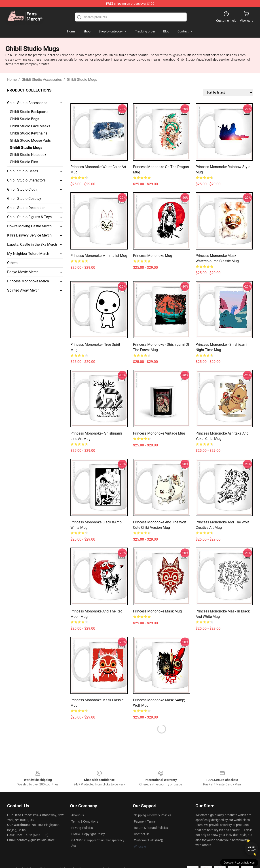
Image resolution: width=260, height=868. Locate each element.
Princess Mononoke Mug (153, 256)
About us (78, 815)
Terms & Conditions (85, 821)
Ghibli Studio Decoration (26, 208)
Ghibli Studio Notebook (28, 155)
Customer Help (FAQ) (149, 840)
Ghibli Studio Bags (24, 119)
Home (12, 80)
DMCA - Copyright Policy (88, 834)
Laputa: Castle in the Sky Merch (32, 244)
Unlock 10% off (252, 849)
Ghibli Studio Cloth (22, 189)
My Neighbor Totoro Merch (28, 254)
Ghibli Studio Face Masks (30, 126)
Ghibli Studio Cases (23, 171)
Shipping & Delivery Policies (153, 815)
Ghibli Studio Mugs (82, 80)
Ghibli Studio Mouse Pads (30, 140)
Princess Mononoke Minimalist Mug (99, 256)
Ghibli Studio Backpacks (29, 112)
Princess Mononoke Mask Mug (157, 611)
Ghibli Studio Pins (24, 162)
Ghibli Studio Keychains (29, 133)
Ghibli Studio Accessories (42, 80)
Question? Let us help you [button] (239, 863)
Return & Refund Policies (151, 828)
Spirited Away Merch (23, 290)
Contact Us (142, 834)
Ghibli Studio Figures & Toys (29, 217)
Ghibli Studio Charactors (26, 180)
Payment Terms (145, 821)
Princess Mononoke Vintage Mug (159, 433)
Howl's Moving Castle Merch (29, 226)
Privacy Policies (82, 828)
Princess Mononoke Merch (28, 281)
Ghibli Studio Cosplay (24, 199)
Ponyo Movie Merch (23, 272)
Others (12, 263)
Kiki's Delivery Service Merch (29, 235)
